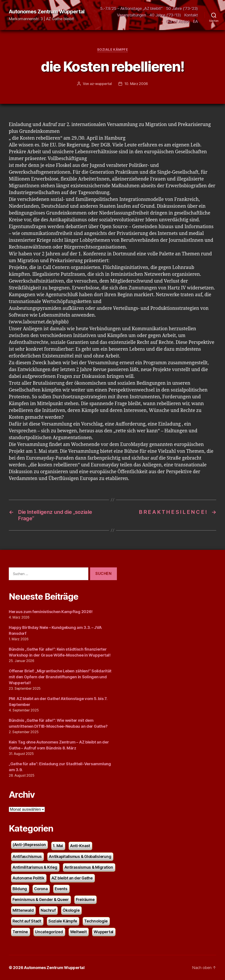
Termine (20, 932)
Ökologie (71, 910)
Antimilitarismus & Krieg (35, 867)
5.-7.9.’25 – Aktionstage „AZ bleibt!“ (131, 8)
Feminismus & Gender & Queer (41, 900)
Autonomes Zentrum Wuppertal (47, 12)
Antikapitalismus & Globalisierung (80, 856)
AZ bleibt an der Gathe (72, 878)
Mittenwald (23, 910)
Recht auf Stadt (27, 921)
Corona (41, 889)
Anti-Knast (80, 846)
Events (61, 889)
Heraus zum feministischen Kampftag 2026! (51, 612)
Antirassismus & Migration (89, 867)
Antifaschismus (27, 856)
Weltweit (78, 932)
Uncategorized (49, 932)
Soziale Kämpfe (113, 50)
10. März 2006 (136, 84)
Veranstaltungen (132, 15)
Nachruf (48, 910)
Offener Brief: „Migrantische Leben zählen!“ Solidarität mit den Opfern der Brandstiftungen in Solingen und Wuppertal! (60, 677)
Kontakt (191, 15)
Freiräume (85, 900)
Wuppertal (103, 932)
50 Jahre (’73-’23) (182, 8)
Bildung (20, 889)
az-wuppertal (101, 84)
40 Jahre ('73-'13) (165, 15)
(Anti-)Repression (29, 845)
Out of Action (178, 21)
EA (196, 21)
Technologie (96, 921)
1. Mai (58, 846)
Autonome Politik (28, 878)
